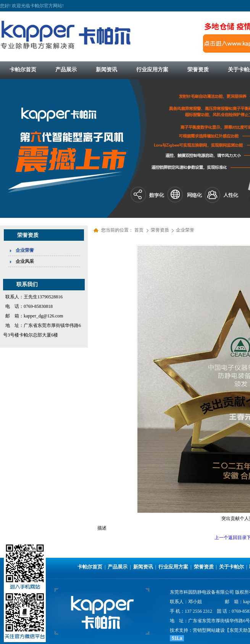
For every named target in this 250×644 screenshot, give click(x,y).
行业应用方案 (173, 567)
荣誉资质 (160, 230)
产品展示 (118, 567)
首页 (139, 230)
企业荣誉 (185, 230)
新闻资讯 (143, 567)
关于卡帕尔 (231, 567)
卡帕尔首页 (90, 567)
